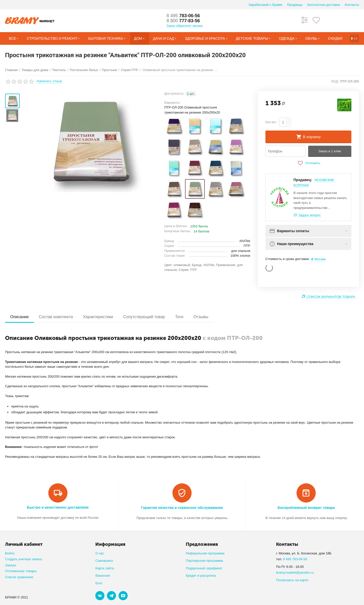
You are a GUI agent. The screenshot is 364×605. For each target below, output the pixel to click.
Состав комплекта (56, 317)
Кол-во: (271, 122)
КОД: (335, 81)
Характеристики (98, 317)
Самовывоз (104, 561)
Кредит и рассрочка (201, 576)
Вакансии (103, 576)
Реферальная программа (205, 553)
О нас (100, 553)
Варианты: (172, 103)
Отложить (308, 163)
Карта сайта (105, 568)
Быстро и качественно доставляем (58, 507)
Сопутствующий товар (144, 317)
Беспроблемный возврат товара (306, 508)
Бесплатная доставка (324, 5)
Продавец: (303, 180)
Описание (19, 317)
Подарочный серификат (204, 568)
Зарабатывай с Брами (265, 5)
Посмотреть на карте (292, 580)
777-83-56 (183, 21)
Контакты (352, 5)
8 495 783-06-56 (295, 559)
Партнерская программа (204, 561)
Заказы (11, 565)
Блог (99, 583)
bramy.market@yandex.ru (295, 572)
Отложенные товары (21, 571)
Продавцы (295, 5)
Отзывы (201, 317)
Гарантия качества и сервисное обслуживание (182, 508)
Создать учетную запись (24, 559)
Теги (179, 317)
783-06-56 (183, 16)
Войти (10, 553)
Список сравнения (19, 577)
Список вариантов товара (331, 297)
